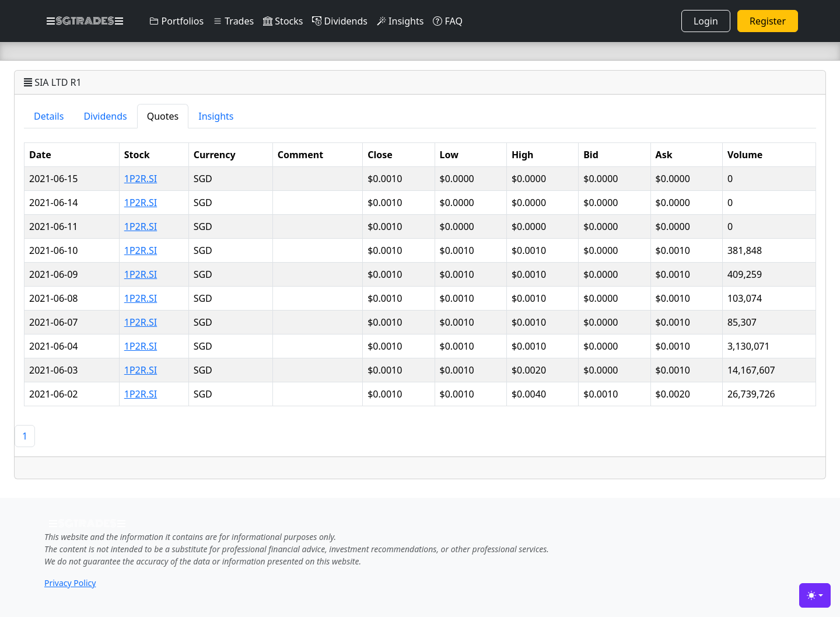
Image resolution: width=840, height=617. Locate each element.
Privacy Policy (70, 583)
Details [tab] (49, 116)
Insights (400, 21)
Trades (233, 21)
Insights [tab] (216, 116)
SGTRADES (85, 21)
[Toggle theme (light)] (815, 595)
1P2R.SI (141, 179)
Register (768, 21)
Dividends (339, 21)
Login (706, 21)
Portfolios (176, 21)
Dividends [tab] (105, 116)
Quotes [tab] (163, 116)
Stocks (283, 21)
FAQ (448, 21)
